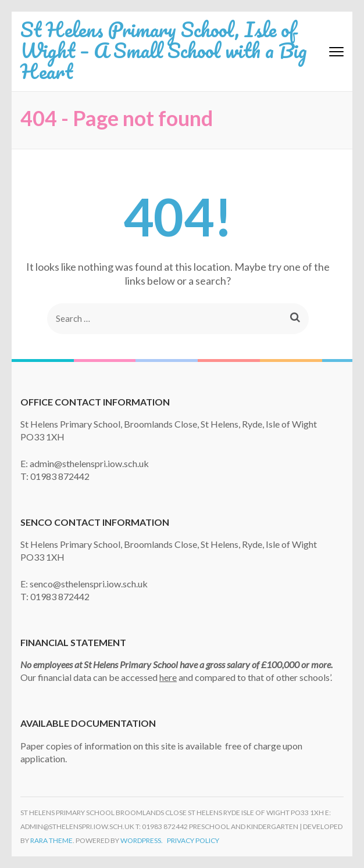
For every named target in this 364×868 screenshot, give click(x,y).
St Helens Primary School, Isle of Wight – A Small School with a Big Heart (164, 50)
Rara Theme (51, 840)
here (168, 677)
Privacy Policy (193, 840)
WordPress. (142, 840)
